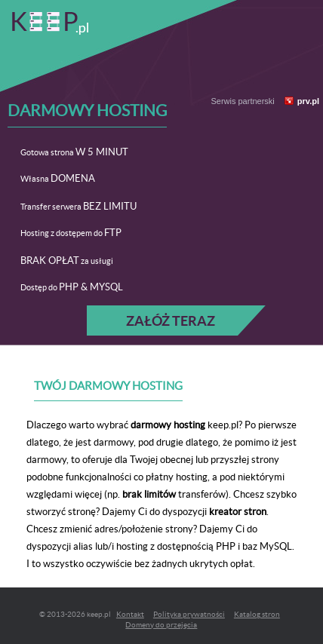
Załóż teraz (171, 321)
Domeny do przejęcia (161, 625)
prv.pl (308, 101)
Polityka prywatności (189, 614)
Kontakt (130, 614)
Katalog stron (257, 614)
